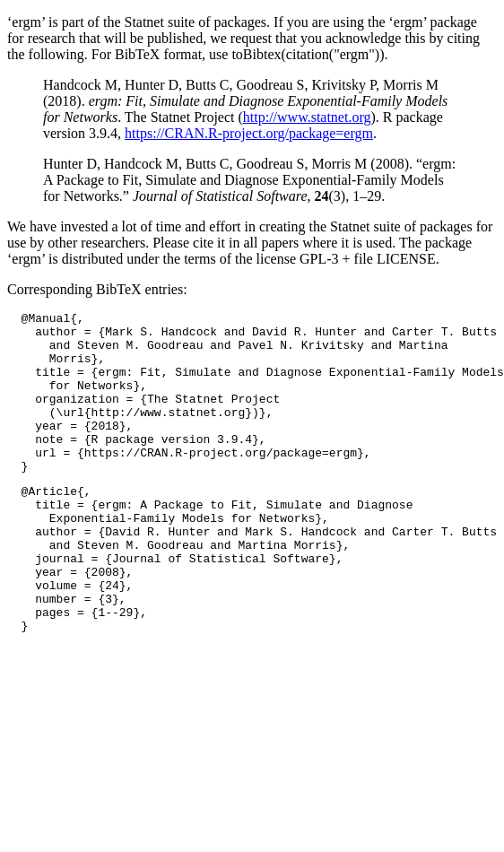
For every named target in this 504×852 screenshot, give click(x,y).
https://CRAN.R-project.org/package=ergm (249, 133)
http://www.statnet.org (307, 117)
